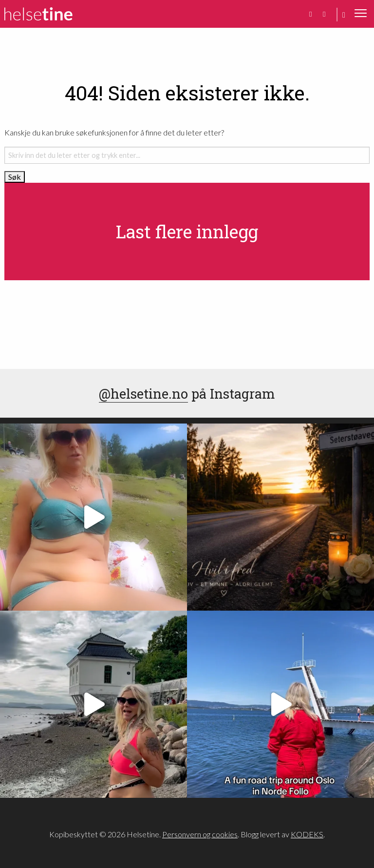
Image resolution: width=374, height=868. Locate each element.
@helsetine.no (143, 393)
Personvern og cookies (200, 834)
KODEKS (307, 834)
